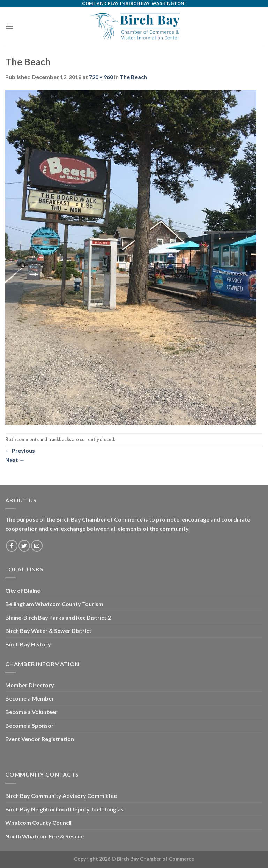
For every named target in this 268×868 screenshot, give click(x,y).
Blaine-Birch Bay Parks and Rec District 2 (58, 617)
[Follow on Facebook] (12, 546)
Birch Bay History (28, 644)
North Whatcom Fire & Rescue (44, 836)
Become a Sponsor (29, 725)
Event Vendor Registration (40, 739)
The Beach (133, 77)
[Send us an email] (37, 546)
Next (15, 460)
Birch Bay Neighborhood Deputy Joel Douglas (64, 809)
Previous (20, 451)
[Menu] (9, 26)
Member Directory (30, 685)
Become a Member (30, 698)
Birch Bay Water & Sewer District (48, 631)
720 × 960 (101, 77)
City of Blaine (23, 590)
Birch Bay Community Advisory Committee (61, 796)
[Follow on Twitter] (24, 546)
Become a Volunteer (31, 712)
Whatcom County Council (38, 822)
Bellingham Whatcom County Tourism (54, 604)
